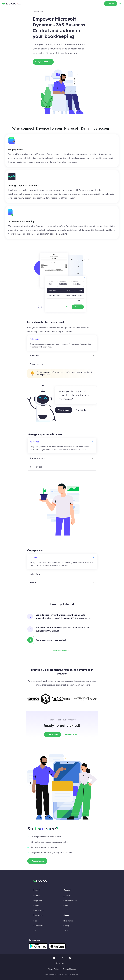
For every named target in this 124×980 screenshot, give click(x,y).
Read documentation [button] (61, 650)
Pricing (36, 905)
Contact (66, 905)
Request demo (38, 861)
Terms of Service (70, 969)
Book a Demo (39, 910)
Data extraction (36, 364)
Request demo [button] (71, 734)
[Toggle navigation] (120, 3)
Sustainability (38, 926)
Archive (33, 583)
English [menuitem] (62, 963)
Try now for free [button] (44, 62)
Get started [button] (53, 734)
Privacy (66, 926)
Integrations (38, 901)
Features (37, 896)
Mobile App (35, 574)
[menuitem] (62, 963)
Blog (35, 921)
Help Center (68, 921)
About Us (67, 896)
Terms (66, 930)
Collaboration (36, 467)
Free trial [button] (111, 4)
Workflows (34, 356)
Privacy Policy (53, 969)
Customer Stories (70, 901)
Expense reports (37, 458)
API (35, 930)
